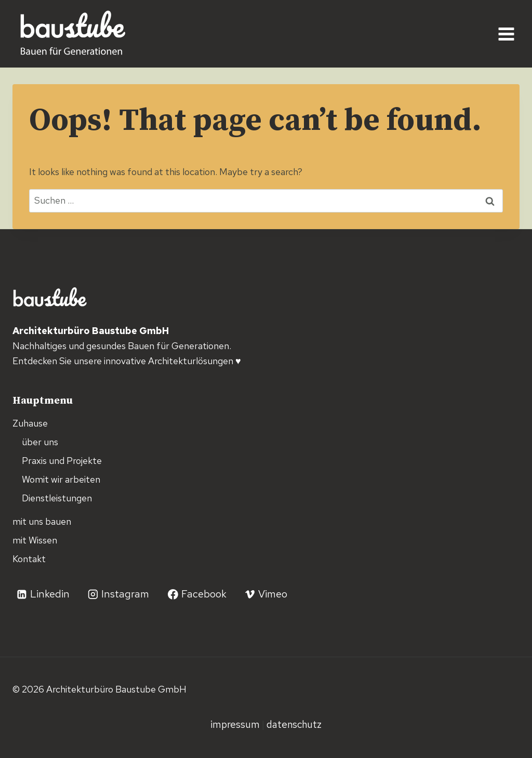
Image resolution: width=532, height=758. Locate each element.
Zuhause (30, 423)
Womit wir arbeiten (61, 479)
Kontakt (29, 559)
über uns (40, 442)
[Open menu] (506, 34)
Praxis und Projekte (62, 461)
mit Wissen (35, 540)
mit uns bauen (42, 521)
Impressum (236, 724)
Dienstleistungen (57, 498)
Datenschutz (294, 724)
